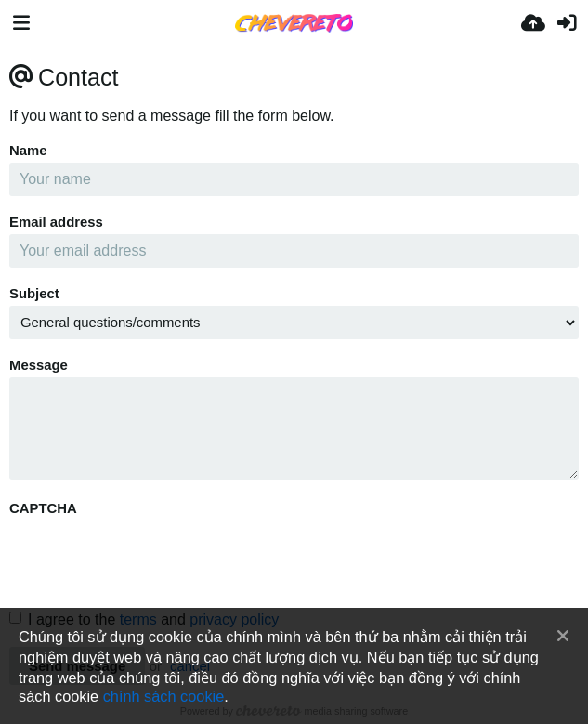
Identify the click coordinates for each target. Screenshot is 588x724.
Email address (56, 222)
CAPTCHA (43, 508)
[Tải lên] (533, 23)
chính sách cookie (164, 696)
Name (28, 151)
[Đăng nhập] (567, 23)
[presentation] (150, 557)
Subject (34, 294)
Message (39, 365)
